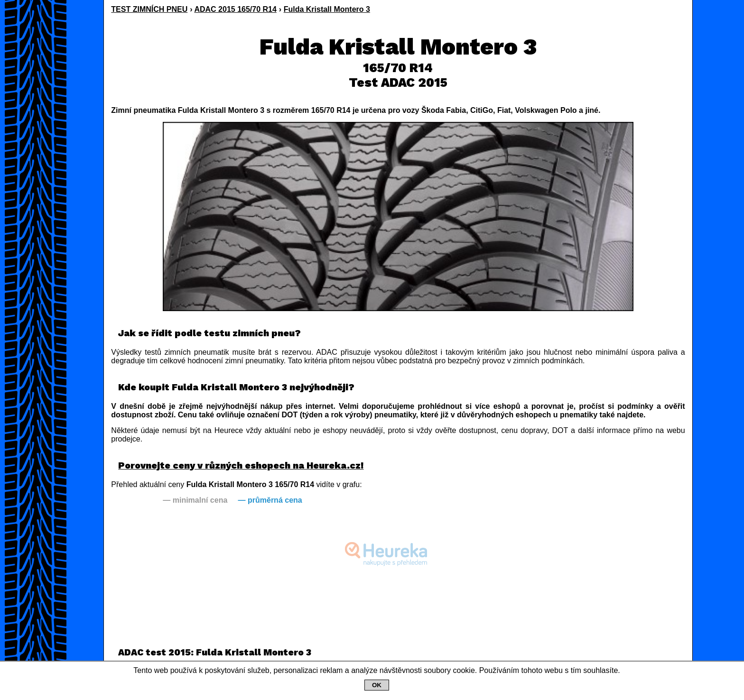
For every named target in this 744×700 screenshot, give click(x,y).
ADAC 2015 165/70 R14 (235, 9)
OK (377, 685)
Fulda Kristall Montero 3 (327, 9)
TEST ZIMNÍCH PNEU (149, 9)
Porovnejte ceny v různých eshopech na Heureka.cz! (241, 465)
